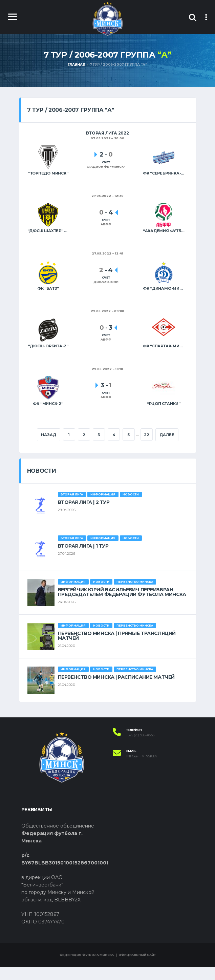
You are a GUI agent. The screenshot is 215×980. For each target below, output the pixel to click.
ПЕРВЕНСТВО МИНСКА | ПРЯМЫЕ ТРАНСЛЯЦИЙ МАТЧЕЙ (117, 649)
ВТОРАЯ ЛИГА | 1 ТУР (83, 559)
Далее (108, 448)
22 (160, 435)
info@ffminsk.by (142, 770)
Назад (61, 435)
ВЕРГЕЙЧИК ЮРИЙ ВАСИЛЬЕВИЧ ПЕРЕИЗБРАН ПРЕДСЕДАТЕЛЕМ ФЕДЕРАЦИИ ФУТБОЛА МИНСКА (122, 605)
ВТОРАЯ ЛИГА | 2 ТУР (84, 515)
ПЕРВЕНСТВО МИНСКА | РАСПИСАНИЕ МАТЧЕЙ (116, 690)
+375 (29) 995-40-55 (140, 749)
